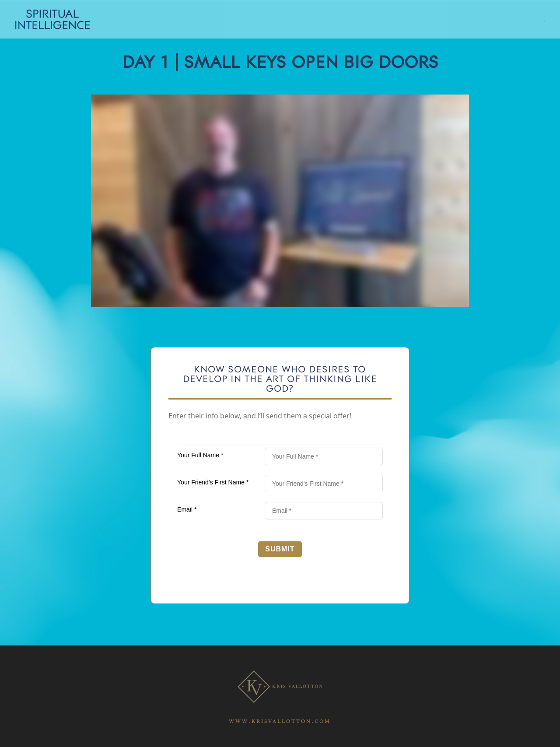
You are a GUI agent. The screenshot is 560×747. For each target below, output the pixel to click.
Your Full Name (200, 455)
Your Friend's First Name (213, 482)
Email (187, 509)
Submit (280, 549)
